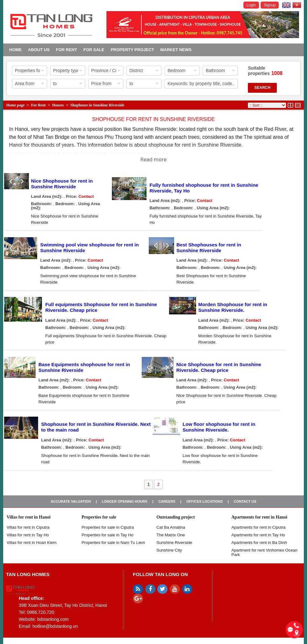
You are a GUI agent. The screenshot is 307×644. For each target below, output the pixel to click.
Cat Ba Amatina (171, 527)
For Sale (94, 50)
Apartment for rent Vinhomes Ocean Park (264, 552)
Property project (132, 50)
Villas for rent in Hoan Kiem (32, 543)
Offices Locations (205, 501)
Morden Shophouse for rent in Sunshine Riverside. (233, 307)
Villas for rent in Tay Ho (28, 535)
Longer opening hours (125, 501)
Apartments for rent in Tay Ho (258, 535)
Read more (153, 159)
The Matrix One (171, 535)
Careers (167, 501)
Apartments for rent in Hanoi (259, 517)
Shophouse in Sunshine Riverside (97, 105)
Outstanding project (176, 517)
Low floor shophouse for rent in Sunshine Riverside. (219, 427)
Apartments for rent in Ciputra (259, 527)
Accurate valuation (71, 501)
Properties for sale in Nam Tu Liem (113, 543)
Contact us (245, 501)
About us (39, 50)
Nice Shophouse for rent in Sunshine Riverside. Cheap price (219, 367)
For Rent (66, 50)
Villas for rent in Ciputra (28, 527)
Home (15, 50)
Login (251, 5)
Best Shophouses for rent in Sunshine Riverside (209, 248)
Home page (16, 105)
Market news (176, 50)
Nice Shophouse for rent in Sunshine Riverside (62, 184)
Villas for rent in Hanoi (29, 517)
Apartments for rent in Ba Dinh (259, 543)
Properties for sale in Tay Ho (107, 535)
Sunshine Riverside (174, 543)
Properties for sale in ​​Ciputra (108, 527)
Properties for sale (99, 517)
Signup (270, 5)
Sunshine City (169, 550)
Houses (58, 105)
